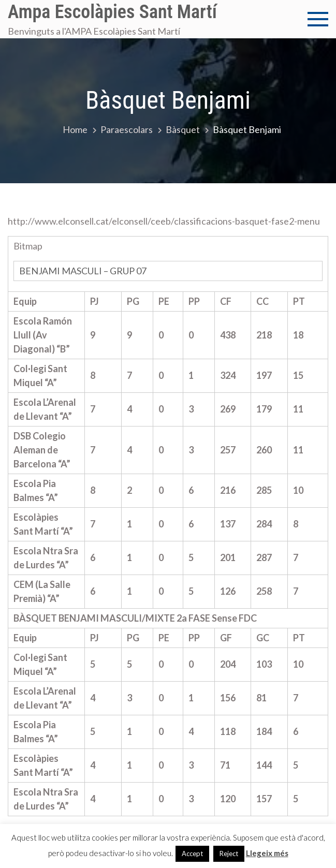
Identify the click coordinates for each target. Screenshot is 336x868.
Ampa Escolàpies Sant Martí (112, 12)
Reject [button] (229, 854)
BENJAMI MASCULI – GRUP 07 (87, 271)
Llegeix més (267, 853)
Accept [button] (192, 854)
